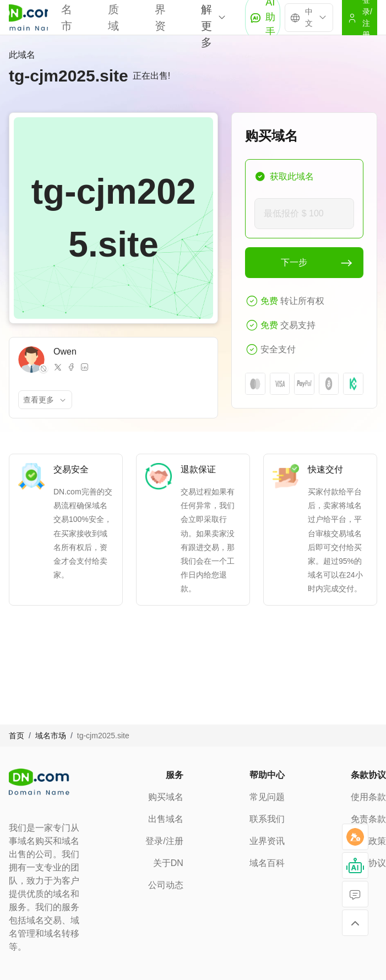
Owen (65, 352)
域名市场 (51, 736)
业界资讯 (267, 841)
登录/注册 (164, 841)
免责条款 (368, 819)
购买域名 (166, 797)
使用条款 (368, 797)
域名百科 (267, 863)
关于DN (168, 863)
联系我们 (267, 819)
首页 (17, 736)
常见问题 (267, 797)
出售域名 (166, 819)
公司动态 (166, 885)
